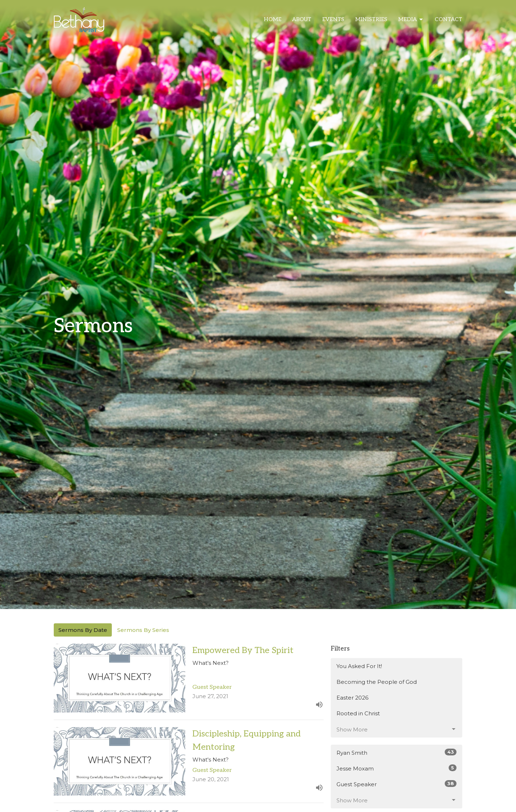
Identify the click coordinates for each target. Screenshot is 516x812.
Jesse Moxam (396, 768)
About (302, 19)
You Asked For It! (359, 666)
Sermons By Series (143, 630)
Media (411, 20)
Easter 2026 (352, 698)
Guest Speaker (396, 784)
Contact (448, 19)
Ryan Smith (396, 752)
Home (273, 19)
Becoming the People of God (377, 682)
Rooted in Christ (358, 713)
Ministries (371, 19)
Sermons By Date (83, 630)
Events (333, 19)
